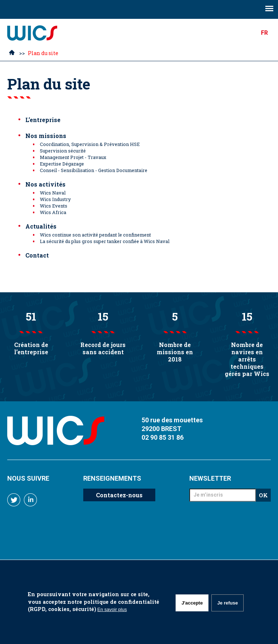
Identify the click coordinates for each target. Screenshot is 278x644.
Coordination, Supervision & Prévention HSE (90, 144)
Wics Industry (55, 199)
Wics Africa (53, 212)
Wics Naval (53, 193)
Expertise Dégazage (62, 164)
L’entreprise (43, 120)
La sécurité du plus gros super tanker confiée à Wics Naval (105, 241)
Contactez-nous (119, 495)
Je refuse (228, 603)
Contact (37, 255)
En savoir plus (112, 609)
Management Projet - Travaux (73, 157)
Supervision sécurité (63, 151)
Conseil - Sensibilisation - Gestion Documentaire (94, 170)
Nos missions (46, 136)
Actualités (41, 226)
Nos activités (45, 184)
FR (264, 33)
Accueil (12, 54)
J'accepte (192, 603)
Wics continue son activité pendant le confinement (95, 235)
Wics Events (54, 206)
